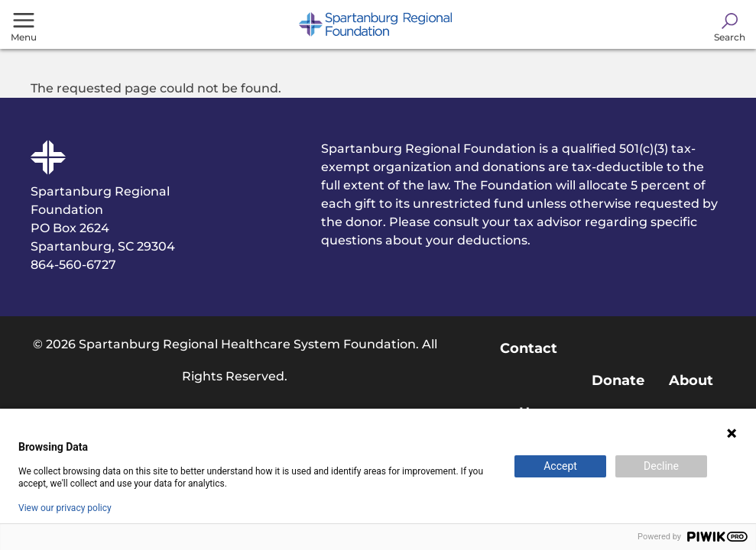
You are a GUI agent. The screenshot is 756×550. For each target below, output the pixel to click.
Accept (560, 466)
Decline (661, 466)
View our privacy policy (65, 508)
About (691, 380)
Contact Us (529, 380)
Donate (618, 380)
